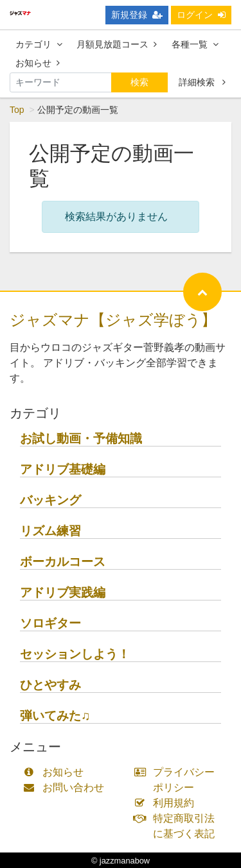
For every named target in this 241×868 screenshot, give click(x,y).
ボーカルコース (63, 562)
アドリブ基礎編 (63, 469)
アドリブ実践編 (63, 592)
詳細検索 (202, 82)
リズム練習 (50, 531)
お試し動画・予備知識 (81, 438)
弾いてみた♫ (55, 716)
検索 (139, 82)
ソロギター (50, 623)
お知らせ (38, 63)
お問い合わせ (67, 787)
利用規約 (167, 803)
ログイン (201, 15)
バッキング (50, 500)
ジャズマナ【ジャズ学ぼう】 (113, 320)
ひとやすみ (50, 685)
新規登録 (137, 15)
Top (17, 110)
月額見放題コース (117, 44)
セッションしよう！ (75, 654)
